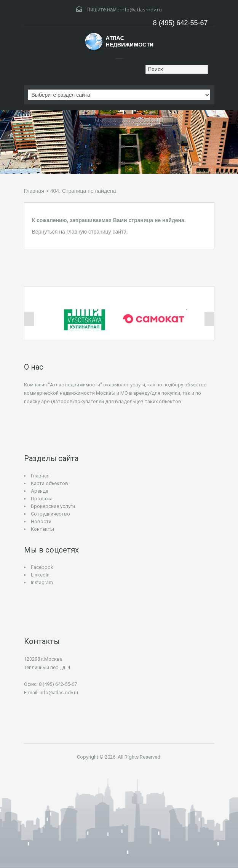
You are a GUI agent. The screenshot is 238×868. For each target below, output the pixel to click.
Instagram (42, 582)
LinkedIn (40, 575)
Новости (41, 521)
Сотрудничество (50, 514)
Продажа (42, 499)
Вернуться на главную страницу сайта (79, 232)
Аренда (40, 491)
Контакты (42, 529)
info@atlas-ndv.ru (141, 9)
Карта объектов (50, 483)
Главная (34, 191)
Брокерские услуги (53, 506)
